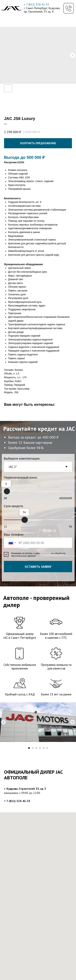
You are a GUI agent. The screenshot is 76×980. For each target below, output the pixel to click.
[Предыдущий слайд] (3, 722)
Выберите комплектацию (22, 458)
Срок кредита (13, 506)
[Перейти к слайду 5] (44, 748)
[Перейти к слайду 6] (47, 748)
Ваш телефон (14, 534)
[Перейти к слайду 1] (29, 748)
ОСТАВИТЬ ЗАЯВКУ (38, 567)
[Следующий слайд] (73, 722)
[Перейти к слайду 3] (36, 748)
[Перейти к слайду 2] (33, 748)
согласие (46, 553)
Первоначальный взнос (21, 477)
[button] (69, 8)
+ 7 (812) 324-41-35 (36, 4)
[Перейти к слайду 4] (40, 748)
